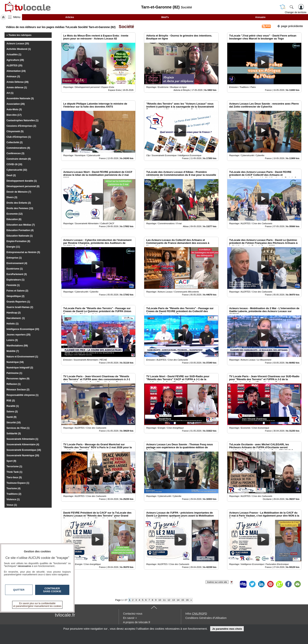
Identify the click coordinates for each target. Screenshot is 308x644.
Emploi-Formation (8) (18, 241)
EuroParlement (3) (17, 274)
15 (183, 600)
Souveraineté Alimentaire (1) (22, 439)
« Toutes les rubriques (19, 35)
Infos (196, 614)
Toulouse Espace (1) (18, 483)
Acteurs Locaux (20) (18, 44)
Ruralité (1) (13, 406)
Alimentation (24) (16, 71)
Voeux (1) (12, 505)
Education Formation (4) (20, 230)
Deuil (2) (11, 175)
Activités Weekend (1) (19, 49)
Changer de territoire (296, 12)
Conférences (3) (15, 153)
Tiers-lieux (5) (14, 477)
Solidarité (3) (14, 434)
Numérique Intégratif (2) (20, 368)
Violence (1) (13, 499)
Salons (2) (12, 412)
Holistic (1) (12, 324)
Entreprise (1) (14, 258)
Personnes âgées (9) (18, 379)
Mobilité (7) (13, 351)
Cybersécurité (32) (17, 170)
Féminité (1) (13, 285)
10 (160, 600)
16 (187, 600)
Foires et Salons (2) (17, 291)
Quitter (19, 590)
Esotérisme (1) (15, 269)
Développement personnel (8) (23, 186)
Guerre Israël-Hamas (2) (20, 307)
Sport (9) (11, 461)
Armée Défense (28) (17, 82)
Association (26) (16, 104)
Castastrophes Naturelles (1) (22, 120)
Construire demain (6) (19, 159)
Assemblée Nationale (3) (20, 98)
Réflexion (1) (14, 384)
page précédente (290, 26)
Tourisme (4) (13, 488)
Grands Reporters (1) (18, 302)
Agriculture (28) (15, 60)
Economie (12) (15, 214)
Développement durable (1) (22, 181)
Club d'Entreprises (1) (19, 137)
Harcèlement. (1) (16, 318)
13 (173, 600)
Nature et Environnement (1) (22, 357)
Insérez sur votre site (217, 582)
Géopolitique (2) (15, 296)
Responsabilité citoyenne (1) (22, 395)
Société (125, 27)
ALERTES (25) (14, 66)
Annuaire (260, 17)
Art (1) (10, 93)
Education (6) (14, 219)
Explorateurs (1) (15, 280)
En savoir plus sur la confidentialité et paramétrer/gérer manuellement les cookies (37, 605)
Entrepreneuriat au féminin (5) (23, 252)
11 (164, 600)
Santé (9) (11, 417)
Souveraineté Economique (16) (24, 450)
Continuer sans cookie (52, 590)
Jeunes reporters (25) (18, 335)
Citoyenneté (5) (15, 131)
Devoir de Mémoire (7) (19, 192)
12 (169, 600)
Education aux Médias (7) (21, 225)
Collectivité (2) (15, 142)
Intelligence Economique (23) (23, 329)
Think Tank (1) (14, 472)
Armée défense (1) (17, 87)
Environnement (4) (17, 263)
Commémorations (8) (18, 148)
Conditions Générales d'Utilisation (206, 618)
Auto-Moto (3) (14, 109)
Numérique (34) (15, 362)
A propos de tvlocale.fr (137, 622)
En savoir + (130, 618)
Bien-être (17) (14, 115)
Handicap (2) (14, 313)
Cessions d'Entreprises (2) (21, 126)
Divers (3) (12, 197)
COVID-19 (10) (14, 164)
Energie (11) (13, 247)
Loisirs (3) (12, 340)
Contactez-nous (133, 614)
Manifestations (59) (17, 346)
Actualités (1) (14, 55)
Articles (70, 17)
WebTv (165, 17)
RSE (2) (11, 401)
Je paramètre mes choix (227, 629)
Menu (17, 17)
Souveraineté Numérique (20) (23, 455)
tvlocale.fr (65, 615)
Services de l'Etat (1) (18, 428)
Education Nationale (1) (20, 236)
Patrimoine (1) (14, 373)
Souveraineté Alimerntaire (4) (23, 445)
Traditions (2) (14, 494)
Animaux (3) (13, 77)
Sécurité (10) (14, 423)
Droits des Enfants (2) (19, 203)
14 (178, 600)
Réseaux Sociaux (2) (18, 390)
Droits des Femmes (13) (20, 208)
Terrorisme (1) (14, 466)
